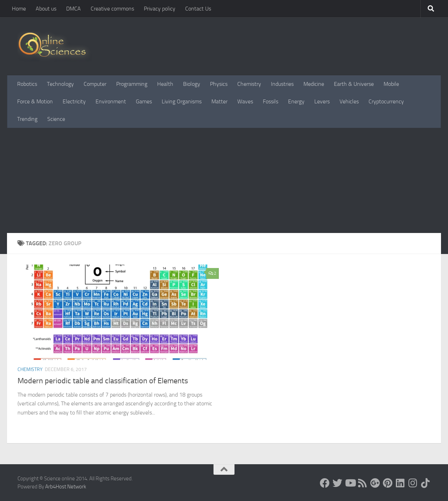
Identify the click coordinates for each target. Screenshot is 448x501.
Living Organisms (182, 101)
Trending (27, 119)
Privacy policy (160, 9)
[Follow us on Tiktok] (426, 483)
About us (46, 9)
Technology (60, 84)
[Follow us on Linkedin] (400, 483)
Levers (322, 101)
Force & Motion (35, 101)
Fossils (271, 101)
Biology (192, 84)
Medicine (314, 84)
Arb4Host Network (66, 487)
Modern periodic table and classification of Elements (103, 381)
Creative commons (112, 9)
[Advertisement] (224, 180)
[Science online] (325, 483)
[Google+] (375, 483)
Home (19, 9)
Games (144, 101)
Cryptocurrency (386, 101)
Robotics (27, 84)
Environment (111, 101)
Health (165, 84)
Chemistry (249, 84)
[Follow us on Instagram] (413, 483)
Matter (219, 101)
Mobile (391, 84)
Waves (245, 101)
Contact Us (198, 9)
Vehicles (349, 101)
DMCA (73, 9)
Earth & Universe (354, 84)
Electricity (74, 101)
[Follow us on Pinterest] (388, 483)
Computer (95, 84)
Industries (282, 84)
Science (56, 119)
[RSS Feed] (363, 483)
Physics (219, 84)
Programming (132, 84)
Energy (296, 101)
